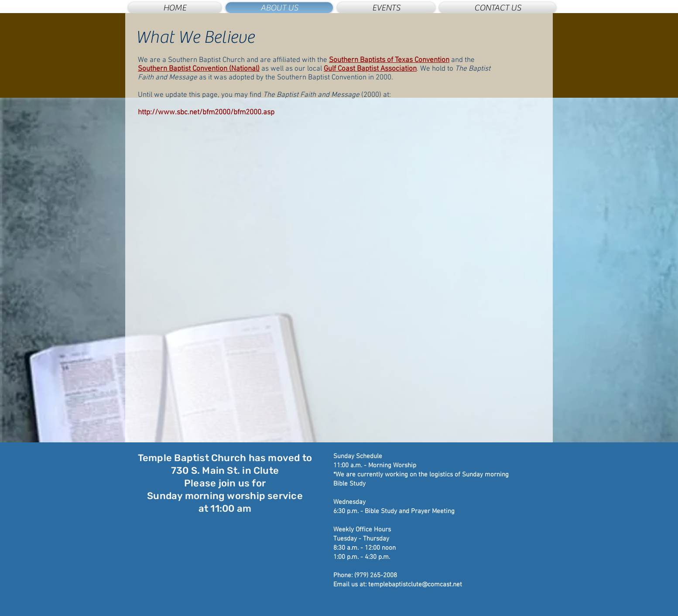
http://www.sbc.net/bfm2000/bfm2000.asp (206, 113)
